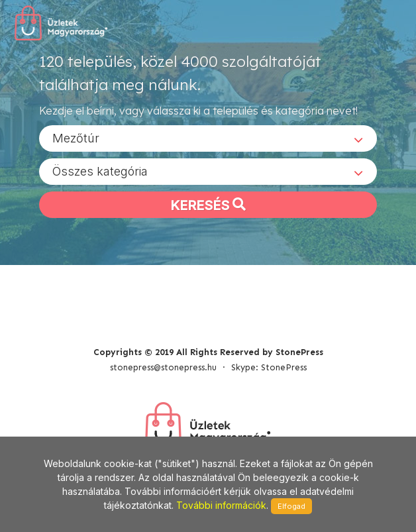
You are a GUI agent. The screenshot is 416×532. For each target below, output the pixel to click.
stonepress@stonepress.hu (163, 367)
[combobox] (208, 138)
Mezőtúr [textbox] (76, 138)
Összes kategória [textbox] (100, 171)
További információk (221, 505)
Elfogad (291, 506)
